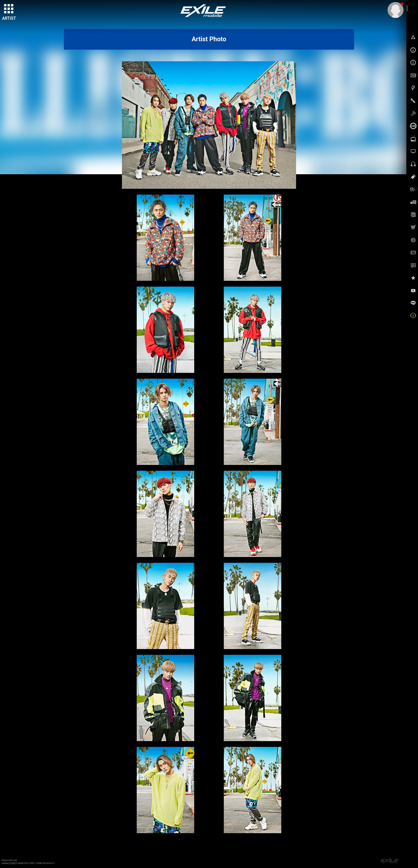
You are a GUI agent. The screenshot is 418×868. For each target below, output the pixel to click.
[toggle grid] (9, 9)
